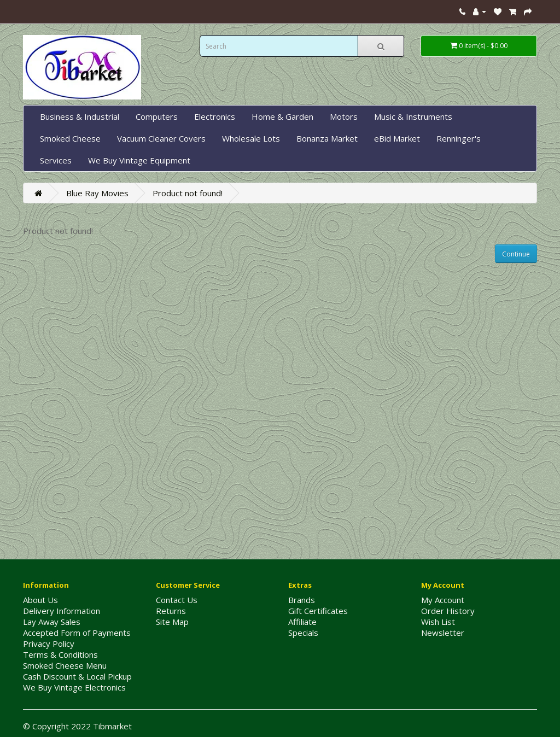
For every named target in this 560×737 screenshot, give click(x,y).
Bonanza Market (327, 138)
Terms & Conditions (60, 654)
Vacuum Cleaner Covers (161, 138)
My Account (443, 600)
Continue (516, 254)
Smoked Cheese (70, 138)
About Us (40, 600)
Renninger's (459, 138)
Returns (171, 611)
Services (56, 160)
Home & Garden (282, 116)
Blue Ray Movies (97, 193)
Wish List (438, 622)
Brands (302, 600)
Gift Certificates (318, 611)
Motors (344, 116)
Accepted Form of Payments (77, 633)
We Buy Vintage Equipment (139, 160)
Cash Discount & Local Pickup (77, 676)
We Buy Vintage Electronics (74, 687)
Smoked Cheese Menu (65, 665)
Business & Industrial (80, 116)
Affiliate (302, 622)
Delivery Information (62, 611)
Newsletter (443, 633)
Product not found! (188, 193)
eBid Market (397, 138)
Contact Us (177, 600)
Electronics (215, 116)
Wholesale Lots (251, 138)
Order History (448, 611)
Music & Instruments (413, 116)
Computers (157, 116)
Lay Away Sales (52, 622)
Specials (303, 633)
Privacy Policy (49, 644)
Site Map (172, 622)
